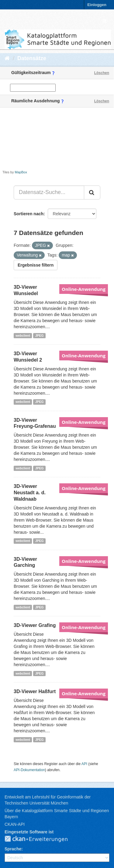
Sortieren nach (29, 214)
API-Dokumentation (29, 770)
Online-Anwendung (84, 289)
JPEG (40, 335)
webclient (23, 335)
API (84, 764)
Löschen (102, 73)
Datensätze (32, 58)
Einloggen (97, 5)
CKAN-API (15, 824)
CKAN (41, 839)
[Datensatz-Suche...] (49, 192)
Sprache (13, 849)
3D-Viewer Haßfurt (35, 691)
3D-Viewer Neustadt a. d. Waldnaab (30, 493)
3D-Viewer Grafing (35, 625)
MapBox (21, 172)
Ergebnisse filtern (36, 265)
